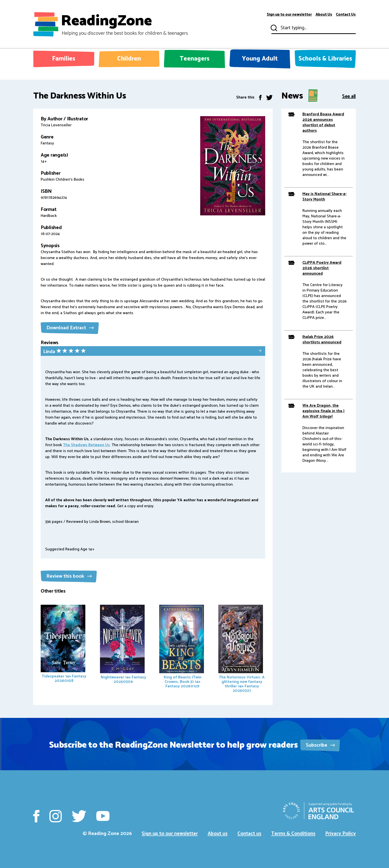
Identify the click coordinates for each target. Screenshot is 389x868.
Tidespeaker (64, 644)
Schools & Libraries (325, 59)
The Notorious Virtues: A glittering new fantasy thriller (242, 649)
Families (64, 59)
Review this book (69, 576)
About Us (324, 15)
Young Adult (260, 59)
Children (129, 59)
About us (218, 834)
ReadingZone (124, 24)
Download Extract (70, 328)
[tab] (153, 351)
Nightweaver (123, 645)
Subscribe (320, 745)
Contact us (249, 834)
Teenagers (194, 59)
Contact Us (346, 15)
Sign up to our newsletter (289, 15)
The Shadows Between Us (86, 445)
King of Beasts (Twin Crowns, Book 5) (182, 647)
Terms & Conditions (293, 834)
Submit (273, 28)
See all (349, 96)
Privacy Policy (340, 834)
